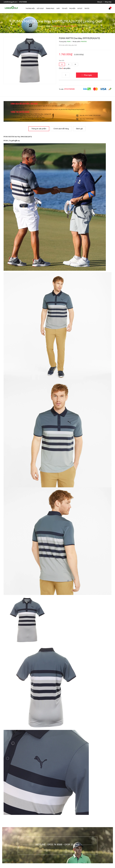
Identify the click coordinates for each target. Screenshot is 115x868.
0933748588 (23, 2)
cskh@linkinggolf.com (10, 2)
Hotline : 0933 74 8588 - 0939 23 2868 (57, 844)
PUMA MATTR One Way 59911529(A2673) (18, 137)
